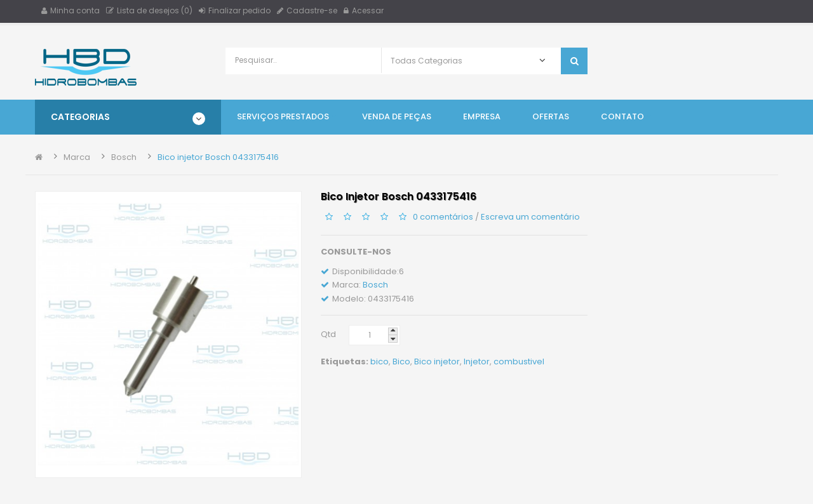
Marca (77, 157)
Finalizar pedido (235, 10)
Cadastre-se (307, 10)
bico (380, 361)
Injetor (477, 361)
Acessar (364, 10)
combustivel (519, 361)
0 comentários (443, 216)
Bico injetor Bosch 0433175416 (218, 157)
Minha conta (71, 10)
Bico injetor (437, 361)
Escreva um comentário (530, 216)
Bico (401, 361)
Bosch (124, 157)
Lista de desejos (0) (149, 10)
